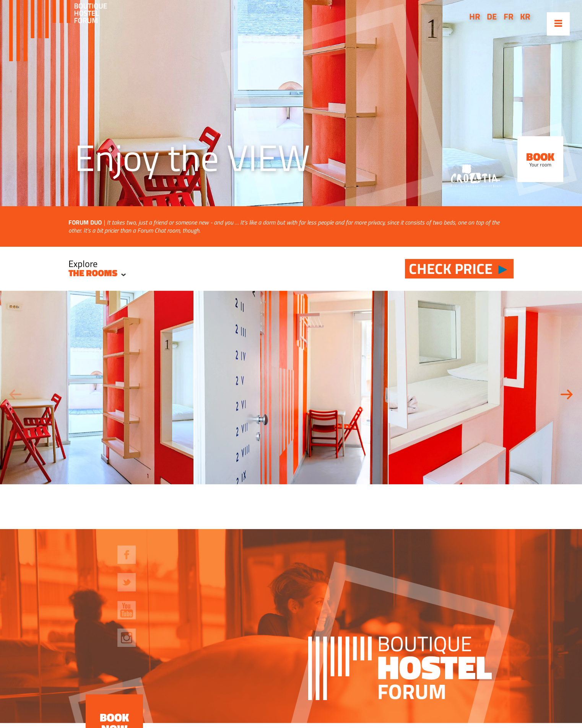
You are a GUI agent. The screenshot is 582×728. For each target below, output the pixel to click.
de (492, 16)
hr (475, 16)
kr (525, 16)
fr (509, 16)
